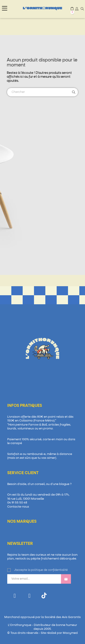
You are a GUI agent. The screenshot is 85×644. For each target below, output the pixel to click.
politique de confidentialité (49, 570)
